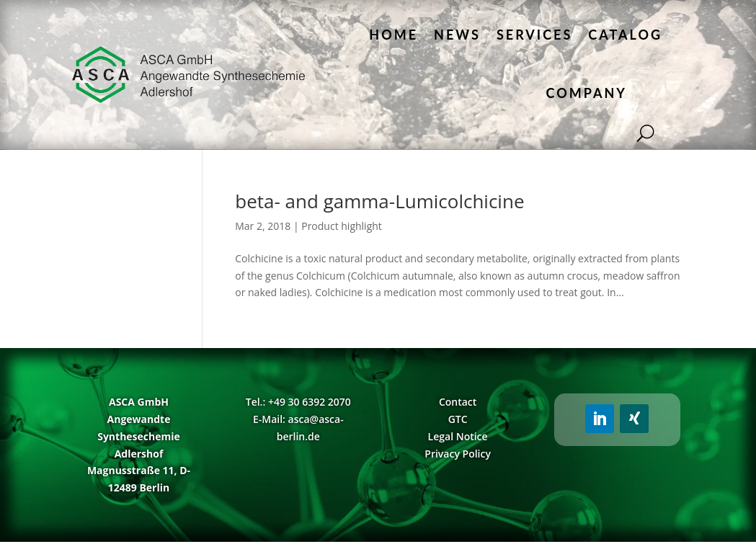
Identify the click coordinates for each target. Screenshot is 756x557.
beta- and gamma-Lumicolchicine (379, 201)
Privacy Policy (458, 454)
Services (534, 35)
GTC (458, 419)
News (457, 35)
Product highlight (342, 226)
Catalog (625, 35)
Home (393, 35)
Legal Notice (458, 436)
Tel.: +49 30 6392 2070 (298, 402)
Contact (458, 402)
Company (587, 93)
